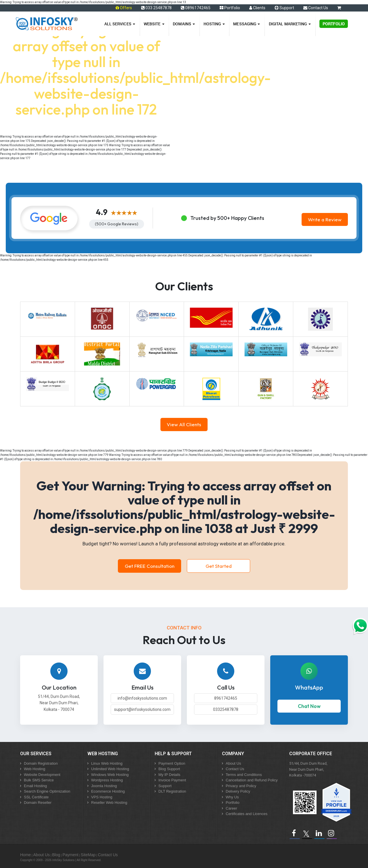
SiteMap (88, 855)
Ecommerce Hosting (108, 791)
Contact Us (316, 8)
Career (231, 808)
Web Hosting (34, 769)
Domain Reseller (38, 803)
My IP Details (169, 775)
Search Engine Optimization (47, 791)
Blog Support (169, 769)
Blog (56, 855)
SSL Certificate (36, 797)
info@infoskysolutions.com (142, 698)
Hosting (214, 24)
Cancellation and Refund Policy (252, 780)
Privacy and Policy (241, 786)
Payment (70, 855)
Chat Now (309, 706)
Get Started (219, 566)
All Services (120, 24)
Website (154, 24)
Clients (257, 8)
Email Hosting (35, 786)
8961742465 (226, 698)
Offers (126, 8)
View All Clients (184, 424)
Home (25, 855)
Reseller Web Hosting (109, 803)
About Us (233, 763)
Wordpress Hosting (107, 780)
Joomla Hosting (104, 786)
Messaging (247, 24)
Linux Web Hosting (107, 763)
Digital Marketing (290, 24)
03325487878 (226, 709)
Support (284, 8)
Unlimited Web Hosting (110, 769)
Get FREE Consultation (150, 566)
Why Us (232, 797)
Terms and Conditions (244, 775)
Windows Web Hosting (110, 775)
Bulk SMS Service (39, 780)
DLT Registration (172, 791)
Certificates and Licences (247, 814)
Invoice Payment (172, 780)
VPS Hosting (102, 797)
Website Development (42, 775)
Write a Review (325, 219)
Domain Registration (41, 763)
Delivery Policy (238, 791)
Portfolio (230, 8)
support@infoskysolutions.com (142, 709)
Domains (184, 24)
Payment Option (172, 763)
